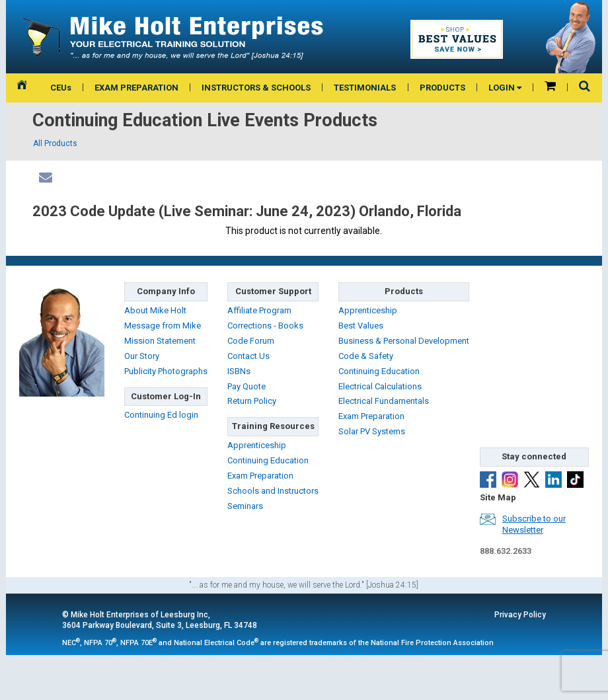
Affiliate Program (259, 310)
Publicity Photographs (166, 371)
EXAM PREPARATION (136, 88)
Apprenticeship (257, 445)
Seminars (245, 506)
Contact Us (248, 356)
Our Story (142, 356)
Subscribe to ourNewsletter (534, 524)
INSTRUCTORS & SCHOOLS (256, 88)
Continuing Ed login (161, 415)
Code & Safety (366, 356)
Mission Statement (160, 341)
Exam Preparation (260, 476)
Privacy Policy (520, 615)
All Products (55, 143)
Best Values (361, 326)
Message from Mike (163, 326)
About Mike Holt (155, 310)
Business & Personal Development (404, 341)
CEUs (61, 88)
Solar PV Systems (372, 431)
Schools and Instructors (273, 491)
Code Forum (251, 341)
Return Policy (252, 401)
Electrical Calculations (380, 386)
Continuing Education (268, 460)
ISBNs (239, 371)
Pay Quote (247, 386)
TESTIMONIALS (365, 88)
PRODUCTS (442, 88)
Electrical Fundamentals (384, 401)
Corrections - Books (265, 326)
